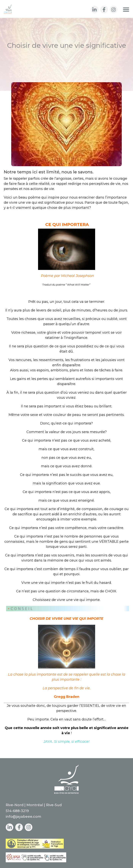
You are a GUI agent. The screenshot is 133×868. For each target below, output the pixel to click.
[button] (126, 9)
